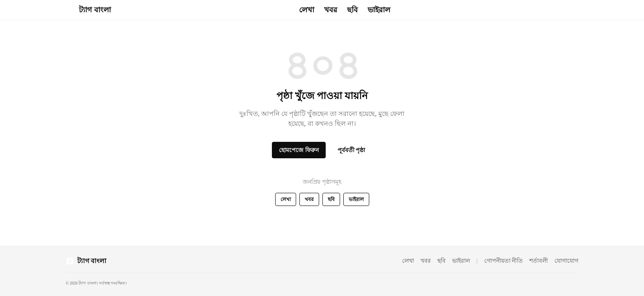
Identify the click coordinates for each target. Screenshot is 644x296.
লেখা (307, 10)
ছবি (352, 10)
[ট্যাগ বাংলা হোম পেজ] (86, 261)
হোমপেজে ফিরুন (299, 150)
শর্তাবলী (539, 261)
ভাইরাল (379, 10)
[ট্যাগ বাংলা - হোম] (88, 10)
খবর (331, 10)
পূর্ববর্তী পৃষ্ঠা (352, 150)
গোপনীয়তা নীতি (504, 261)
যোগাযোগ (566, 261)
